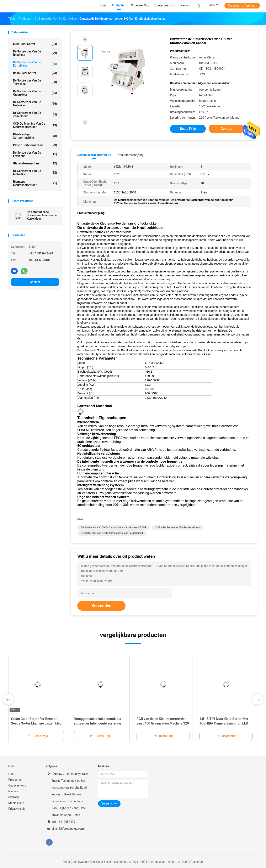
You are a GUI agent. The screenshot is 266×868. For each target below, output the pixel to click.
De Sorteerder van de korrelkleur (35, 64)
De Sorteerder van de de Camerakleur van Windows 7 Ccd (113, 528)
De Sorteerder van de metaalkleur (35, 173)
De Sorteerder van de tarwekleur (35, 82)
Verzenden (101, 606)
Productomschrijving (130, 155)
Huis (11, 774)
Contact (35, 282)
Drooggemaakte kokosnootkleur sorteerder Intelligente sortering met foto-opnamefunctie (98, 723)
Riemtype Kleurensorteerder (35, 183)
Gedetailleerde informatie (94, 155)
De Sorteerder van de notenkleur (35, 104)
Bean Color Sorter (35, 73)
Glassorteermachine (35, 163)
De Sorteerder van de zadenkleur (35, 114)
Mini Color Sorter (35, 44)
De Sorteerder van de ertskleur (35, 154)
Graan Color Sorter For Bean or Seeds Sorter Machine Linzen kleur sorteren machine (37, 723)
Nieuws (13, 791)
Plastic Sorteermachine (35, 145)
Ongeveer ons (17, 785)
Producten (15, 780)
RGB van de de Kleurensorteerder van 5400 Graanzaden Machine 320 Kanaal (163, 723)
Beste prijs (188, 129)
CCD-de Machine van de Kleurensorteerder (35, 125)
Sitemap (14, 797)
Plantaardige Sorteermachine (35, 136)
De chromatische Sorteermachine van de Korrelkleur (42, 215)
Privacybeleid (17, 809)
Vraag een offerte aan (242, 6)
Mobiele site (16, 803)
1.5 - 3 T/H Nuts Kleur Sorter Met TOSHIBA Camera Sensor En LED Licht (224, 723)
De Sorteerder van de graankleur (35, 93)
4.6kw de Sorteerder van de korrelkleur (178, 528)
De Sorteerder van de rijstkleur (35, 53)
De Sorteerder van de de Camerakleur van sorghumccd (112, 533)
